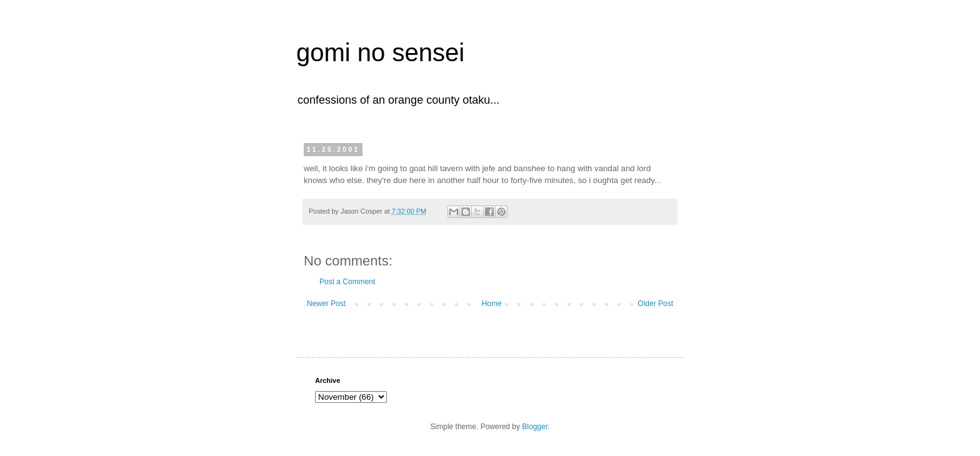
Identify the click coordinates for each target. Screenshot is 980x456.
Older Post (655, 304)
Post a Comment (347, 282)
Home (492, 304)
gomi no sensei (380, 52)
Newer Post (326, 304)
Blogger (535, 427)
